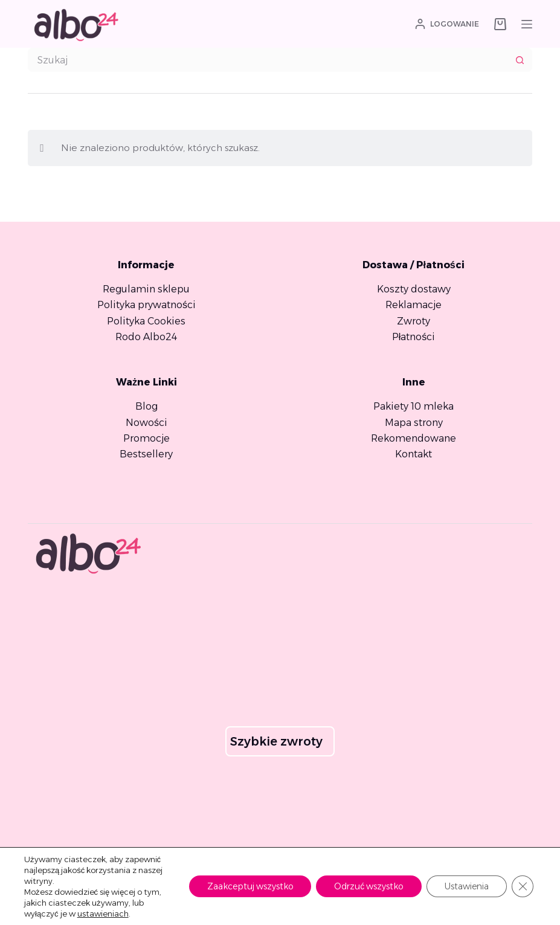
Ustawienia (467, 886)
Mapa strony (414, 423)
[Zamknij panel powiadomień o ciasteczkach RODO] (523, 886)
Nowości (146, 423)
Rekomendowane (414, 438)
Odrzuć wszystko (369, 886)
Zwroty (414, 321)
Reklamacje (414, 305)
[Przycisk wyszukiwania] (520, 60)
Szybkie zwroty (276, 741)
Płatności (414, 337)
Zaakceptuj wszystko (250, 886)
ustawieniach (103, 914)
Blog (146, 406)
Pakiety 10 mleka (414, 406)
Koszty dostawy (414, 289)
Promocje (146, 438)
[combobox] (268, 60)
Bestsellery (146, 454)
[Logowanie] (447, 24)
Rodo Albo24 (146, 337)
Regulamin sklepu (146, 289)
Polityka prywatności (146, 305)
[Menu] (527, 24)
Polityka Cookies (146, 321)
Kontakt (414, 454)
